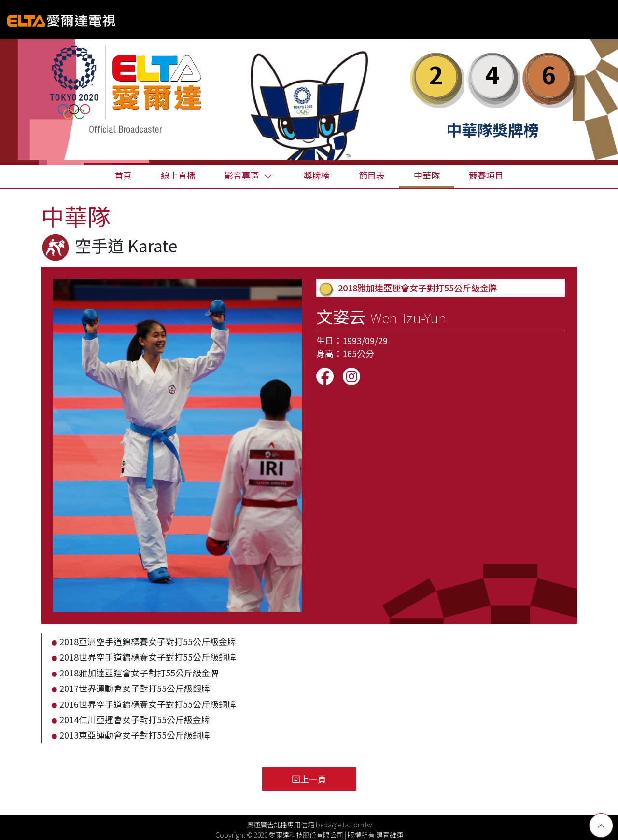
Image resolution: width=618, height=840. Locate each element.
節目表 (372, 175)
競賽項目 (486, 175)
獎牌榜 (317, 175)
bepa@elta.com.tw (344, 825)
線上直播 (178, 175)
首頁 (123, 175)
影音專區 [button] (248, 175)
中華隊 (427, 175)
